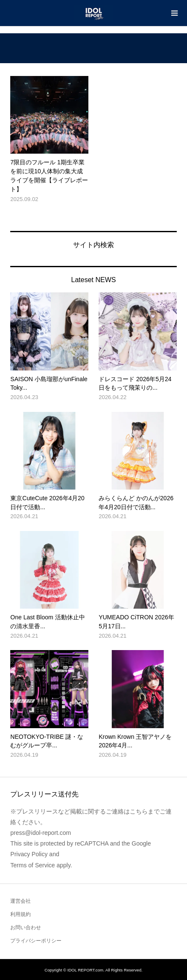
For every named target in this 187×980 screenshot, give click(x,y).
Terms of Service (32, 865)
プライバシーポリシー (36, 941)
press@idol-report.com (41, 833)
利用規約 (20, 914)
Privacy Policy (29, 854)
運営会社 (20, 901)
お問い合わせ (26, 927)
